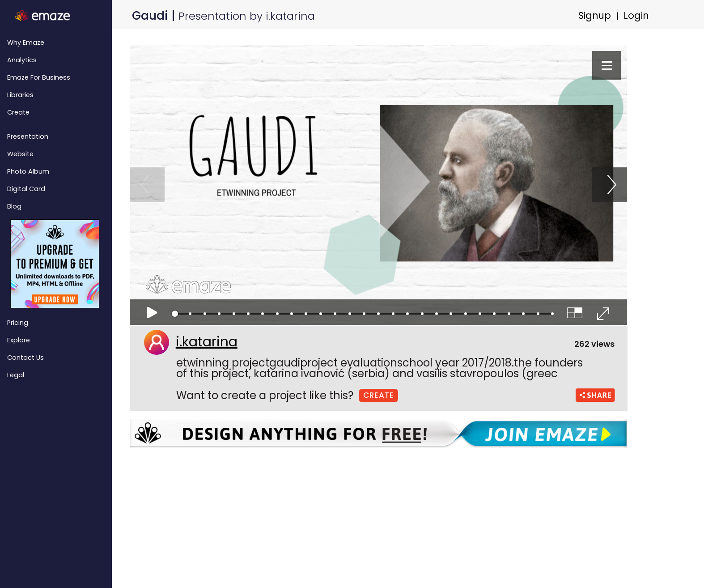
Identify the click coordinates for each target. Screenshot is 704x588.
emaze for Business (39, 77)
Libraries (20, 95)
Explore (19, 340)
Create (18, 112)
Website (20, 154)
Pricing (18, 323)
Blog (14, 206)
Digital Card (26, 189)
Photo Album (28, 171)
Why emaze (26, 43)
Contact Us (25, 358)
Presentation (28, 136)
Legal (16, 375)
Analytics (22, 60)
